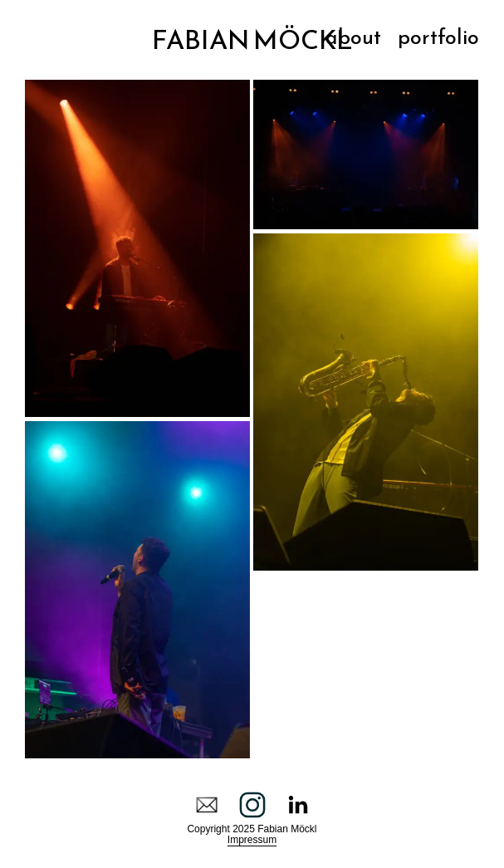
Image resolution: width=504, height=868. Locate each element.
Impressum (252, 840)
